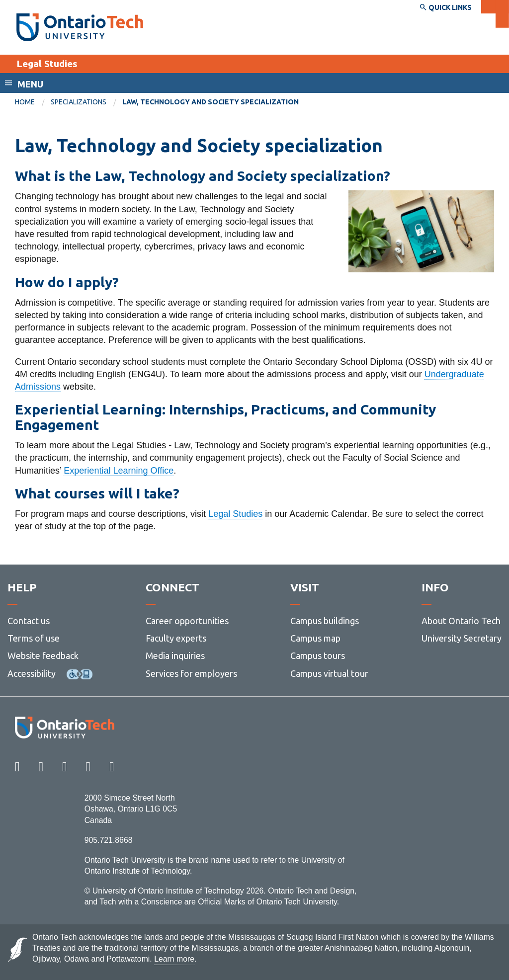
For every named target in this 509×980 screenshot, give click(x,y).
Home (25, 102)
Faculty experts (176, 638)
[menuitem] (33, 102)
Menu (30, 84)
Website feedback (43, 655)
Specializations (79, 102)
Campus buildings (325, 621)
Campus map (315, 638)
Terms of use (34, 638)
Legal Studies (47, 64)
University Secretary (462, 638)
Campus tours (318, 655)
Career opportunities (187, 621)
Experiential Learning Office (119, 471)
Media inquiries (175, 655)
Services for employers (191, 673)
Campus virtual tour (329, 673)
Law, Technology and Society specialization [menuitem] (211, 102)
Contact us (29, 621)
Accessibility (32, 673)
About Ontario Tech (461, 621)
